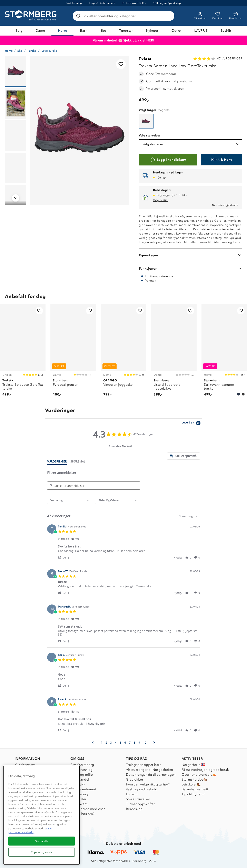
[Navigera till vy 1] (16, 71)
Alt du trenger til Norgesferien (149, 770)
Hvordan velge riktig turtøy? (148, 784)
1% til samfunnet (83, 789)
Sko (103, 31)
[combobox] (70, 500)
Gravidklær (135, 779)
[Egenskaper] (190, 255)
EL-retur (132, 794)
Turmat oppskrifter (140, 804)
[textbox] (199, 518)
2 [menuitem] (106, 743)
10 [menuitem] (145, 743)
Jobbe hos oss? (83, 814)
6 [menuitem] (125, 743)
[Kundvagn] (236, 16)
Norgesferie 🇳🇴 (194, 765)
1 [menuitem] (102, 743)
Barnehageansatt (195, 789)
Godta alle (42, 841)
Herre (62, 31)
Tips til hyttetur (193, 794)
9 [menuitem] (139, 743)
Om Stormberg (82, 765)
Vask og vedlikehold (142, 789)
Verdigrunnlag (82, 770)
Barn (84, 31)
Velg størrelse (191, 144)
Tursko (32, 51)
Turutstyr (126, 31)
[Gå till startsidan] (31, 16)
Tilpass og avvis (42, 852)
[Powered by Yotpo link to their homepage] (192, 424)
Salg (19, 31)
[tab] (184, 456)
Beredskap (134, 809)
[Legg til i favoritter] (121, 64)
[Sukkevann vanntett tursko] (224, 353)
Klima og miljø (82, 775)
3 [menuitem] (111, 743)
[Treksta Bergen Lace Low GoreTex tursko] (146, 121)
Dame (40, 31)
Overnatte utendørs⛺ (199, 775)
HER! (150, 40)
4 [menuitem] (116, 743)
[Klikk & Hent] (221, 160)
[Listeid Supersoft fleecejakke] (174, 353)
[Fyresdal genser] (73, 353)
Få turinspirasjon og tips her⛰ (206, 770)
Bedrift (226, 31)
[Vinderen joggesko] (124, 353)
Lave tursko (50, 51)
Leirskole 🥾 (191, 784)
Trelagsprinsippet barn (144, 765)
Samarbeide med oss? (88, 809)
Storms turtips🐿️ (195, 779)
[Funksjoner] (190, 268)
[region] (42, 815)
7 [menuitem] (130, 743)
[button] (64, 557)
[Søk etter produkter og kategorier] (124, 16)
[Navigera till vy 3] (16, 136)
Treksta (145, 59)
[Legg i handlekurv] (168, 160)
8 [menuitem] (135, 743)
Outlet (176, 31)
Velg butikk (160, 200)
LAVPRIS (201, 31)
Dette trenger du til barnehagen (151, 775)
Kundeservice (25, 765)
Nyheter (152, 31)
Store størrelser (138, 799)
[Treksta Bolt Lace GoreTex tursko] (23, 353)
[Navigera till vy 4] (16, 168)
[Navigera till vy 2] (16, 104)
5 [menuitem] (120, 743)
